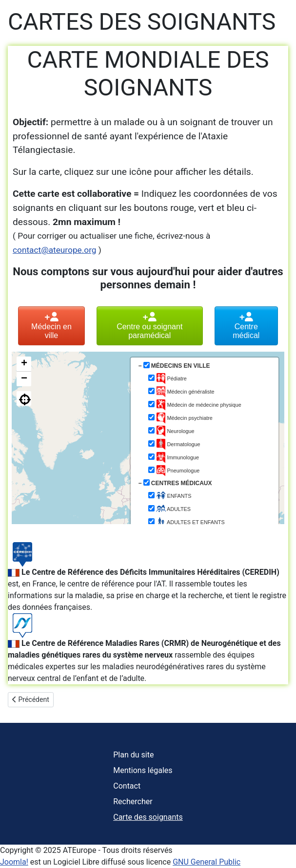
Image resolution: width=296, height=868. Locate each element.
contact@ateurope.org (55, 250)
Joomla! (14, 862)
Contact (127, 786)
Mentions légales (143, 770)
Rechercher (133, 802)
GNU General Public (207, 862)
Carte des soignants (148, 817)
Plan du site (133, 755)
